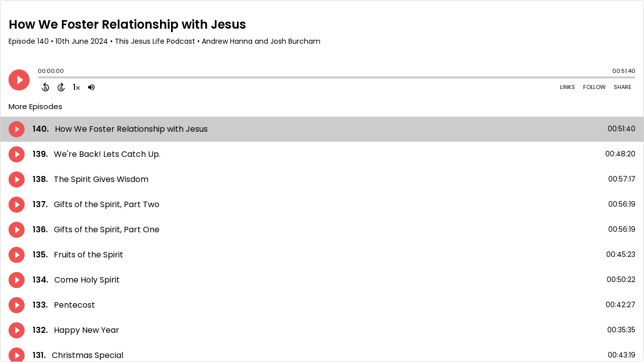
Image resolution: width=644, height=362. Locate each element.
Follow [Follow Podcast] (594, 87)
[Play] (19, 80)
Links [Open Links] (568, 87)
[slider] (40, 78)
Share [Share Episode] (623, 87)
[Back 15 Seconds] (46, 87)
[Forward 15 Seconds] (61, 87)
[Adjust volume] (91, 87)
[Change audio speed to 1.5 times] (76, 87)
